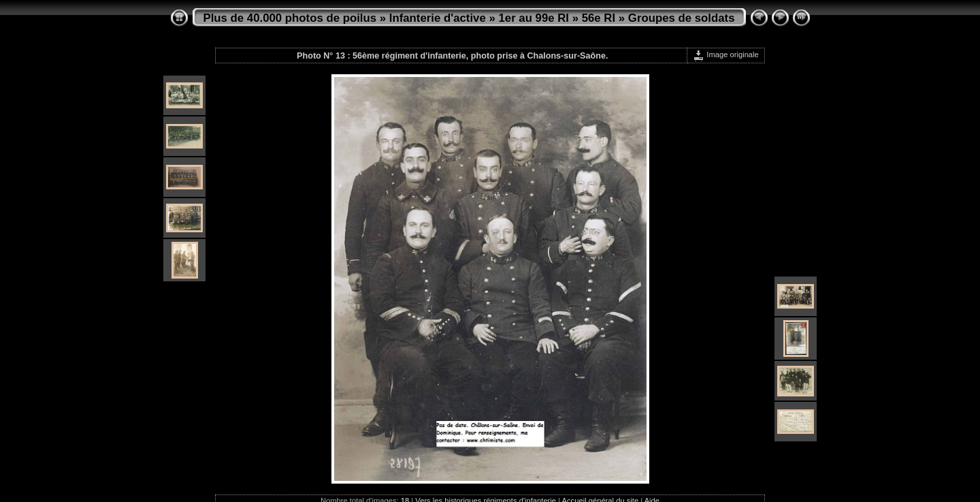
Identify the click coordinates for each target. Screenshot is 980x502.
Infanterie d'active (438, 18)
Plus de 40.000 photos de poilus (290, 18)
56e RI (599, 18)
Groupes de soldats (682, 18)
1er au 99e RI (534, 18)
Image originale (726, 54)
